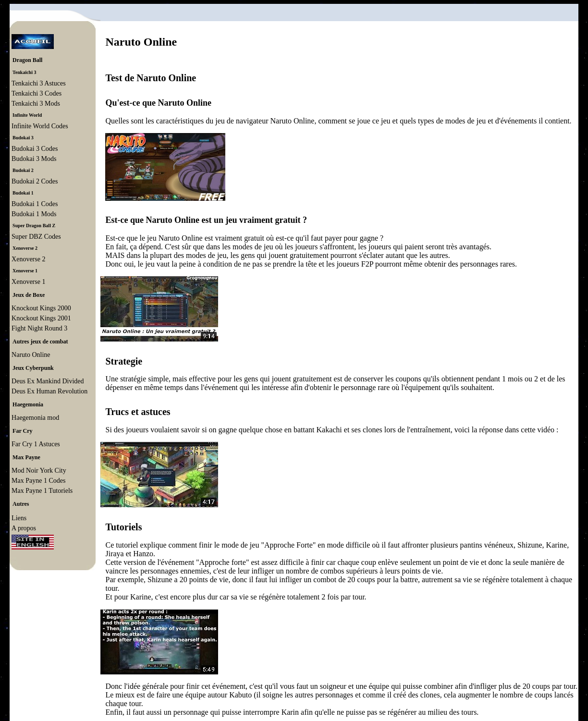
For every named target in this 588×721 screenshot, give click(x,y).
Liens (19, 518)
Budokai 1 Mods (34, 214)
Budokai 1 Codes (35, 204)
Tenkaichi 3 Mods (36, 104)
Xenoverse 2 (28, 259)
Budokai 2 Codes (35, 181)
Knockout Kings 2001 (41, 318)
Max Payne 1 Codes (38, 481)
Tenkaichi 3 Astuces (39, 83)
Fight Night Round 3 (39, 328)
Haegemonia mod (35, 418)
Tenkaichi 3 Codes (37, 93)
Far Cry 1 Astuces (36, 444)
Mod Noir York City (39, 470)
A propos (24, 528)
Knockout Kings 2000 (41, 308)
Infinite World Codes (40, 126)
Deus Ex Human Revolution (49, 391)
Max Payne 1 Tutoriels (42, 491)
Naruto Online (31, 355)
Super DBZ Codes (36, 237)
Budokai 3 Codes (35, 149)
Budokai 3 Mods (34, 159)
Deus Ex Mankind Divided (48, 381)
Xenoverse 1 (28, 282)
